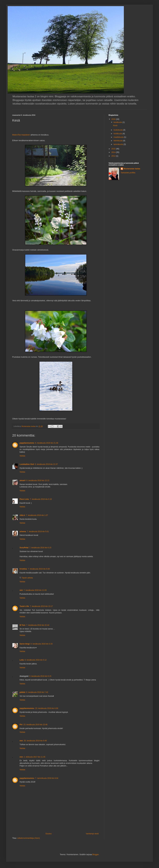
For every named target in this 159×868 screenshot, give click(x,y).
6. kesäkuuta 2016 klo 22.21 (38, 481)
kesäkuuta (118, 122)
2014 (114, 152)
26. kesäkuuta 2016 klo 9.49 (35, 741)
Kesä (115, 125)
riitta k (22, 515)
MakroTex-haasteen (21, 135)
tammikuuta (119, 144)
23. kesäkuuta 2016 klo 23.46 (35, 725)
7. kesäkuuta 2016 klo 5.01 (38, 532)
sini (21, 590)
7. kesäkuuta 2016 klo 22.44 (38, 625)
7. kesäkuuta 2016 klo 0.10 (41, 499)
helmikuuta (118, 141)
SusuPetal (24, 548)
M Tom (22, 625)
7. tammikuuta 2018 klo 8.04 (47, 778)
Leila (22, 660)
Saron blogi (25, 644)
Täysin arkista (27, 578)
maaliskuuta (119, 137)
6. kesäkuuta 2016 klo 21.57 (46, 464)
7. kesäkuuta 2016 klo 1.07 (37, 515)
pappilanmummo (27, 443)
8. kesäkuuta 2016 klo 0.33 (42, 644)
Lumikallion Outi (27, 464)
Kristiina (23, 569)
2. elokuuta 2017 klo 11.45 (34, 757)
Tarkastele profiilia (128, 173)
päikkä (22, 692)
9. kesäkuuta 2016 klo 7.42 (37, 692)
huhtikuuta (118, 134)
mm (21, 741)
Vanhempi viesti (92, 834)
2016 (114, 119)
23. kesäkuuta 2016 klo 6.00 (47, 708)
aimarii (23, 481)
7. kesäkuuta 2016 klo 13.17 (41, 606)
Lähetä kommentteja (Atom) (28, 838)
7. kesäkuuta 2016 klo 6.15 (40, 548)
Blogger (96, 855)
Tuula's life (24, 606)
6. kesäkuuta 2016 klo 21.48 (47, 443)
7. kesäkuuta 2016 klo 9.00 (39, 569)
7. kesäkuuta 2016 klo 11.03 (35, 590)
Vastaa (22, 456)
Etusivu (49, 834)
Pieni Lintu (24, 499)
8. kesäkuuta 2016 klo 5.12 (36, 660)
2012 (114, 156)
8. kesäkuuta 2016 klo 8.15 (40, 676)
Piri (21, 725)
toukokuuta (118, 130)
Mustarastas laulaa (132, 169)
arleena (23, 532)
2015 (114, 149)
